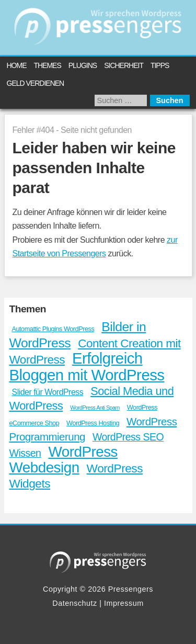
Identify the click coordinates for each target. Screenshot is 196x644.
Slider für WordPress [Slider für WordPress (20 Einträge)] (48, 392)
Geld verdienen (36, 83)
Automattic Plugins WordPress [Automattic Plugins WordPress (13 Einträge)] (53, 329)
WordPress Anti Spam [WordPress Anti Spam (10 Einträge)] (95, 408)
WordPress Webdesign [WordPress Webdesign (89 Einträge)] (64, 460)
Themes (47, 65)
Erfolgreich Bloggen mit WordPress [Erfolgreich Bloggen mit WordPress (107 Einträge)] (87, 366)
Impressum (124, 603)
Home (17, 65)
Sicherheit (124, 65)
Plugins (83, 65)
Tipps (160, 65)
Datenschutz (75, 603)
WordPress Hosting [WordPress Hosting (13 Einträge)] (93, 423)
